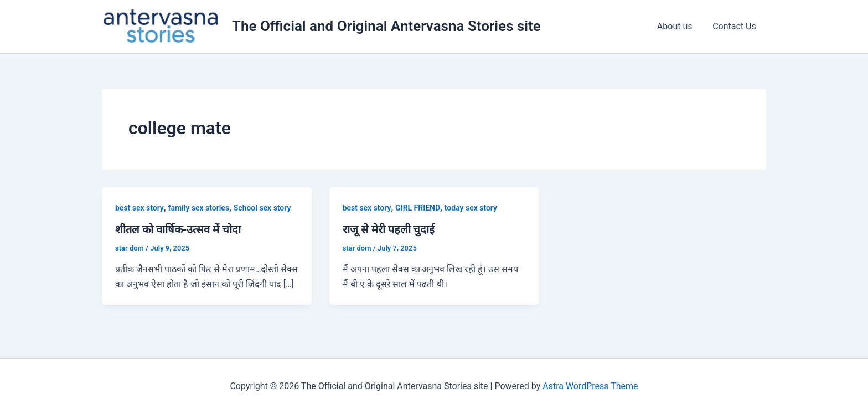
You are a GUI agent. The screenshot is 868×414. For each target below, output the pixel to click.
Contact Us (735, 26)
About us (679, 26)
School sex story (262, 208)
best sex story (139, 208)
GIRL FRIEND (418, 208)
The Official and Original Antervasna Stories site (386, 26)
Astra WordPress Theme (590, 386)
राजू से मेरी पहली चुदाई (389, 229)
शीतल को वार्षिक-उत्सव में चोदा (178, 229)
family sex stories (199, 208)
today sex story (471, 208)
